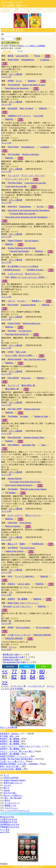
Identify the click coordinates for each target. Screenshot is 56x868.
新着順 (20, 51)
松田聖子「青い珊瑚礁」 (11, 739)
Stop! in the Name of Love (34, 85)
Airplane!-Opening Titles (34, 438)
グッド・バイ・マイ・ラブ (33, 176)
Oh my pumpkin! (23, 628)
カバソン (39, 9)
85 (42, 677)
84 (32, 677)
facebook (10, 666)
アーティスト (28, 10)
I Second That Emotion (19, 251)
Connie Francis (14, 323)
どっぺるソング (11, 3)
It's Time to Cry (25, 331)
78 (24, 671)
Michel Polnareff (14, 359)
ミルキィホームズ (15, 274)
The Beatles (13, 416)
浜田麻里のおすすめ (9, 822)
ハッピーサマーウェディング (17, 811)
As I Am (40, 207)
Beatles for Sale (41, 416)
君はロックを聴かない (13, 795)
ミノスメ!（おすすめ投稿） (13, 689)
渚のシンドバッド (33, 515)
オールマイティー (12, 803)
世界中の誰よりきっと (13, 783)
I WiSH (11, 352)
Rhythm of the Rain (31, 154)
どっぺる (6, 10)
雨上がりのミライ (33, 274)
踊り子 (6, 788)
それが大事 (38, 116)
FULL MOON (13, 378)
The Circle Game (27, 548)
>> (5, 682)
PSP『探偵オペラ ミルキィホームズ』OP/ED (25, 277)
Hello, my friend (26, 108)
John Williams (14, 445)
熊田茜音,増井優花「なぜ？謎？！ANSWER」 (20, 764)
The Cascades (14, 154)
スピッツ (11, 301)
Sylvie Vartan (13, 60)
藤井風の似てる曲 (10, 654)
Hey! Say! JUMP (15, 409)
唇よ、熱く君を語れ (13, 798)
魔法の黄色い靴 (28, 385)
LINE (44, 666)
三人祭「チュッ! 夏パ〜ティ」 (13, 761)
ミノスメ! (50, 9)
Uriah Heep (13, 523)
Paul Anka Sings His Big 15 (17, 334)
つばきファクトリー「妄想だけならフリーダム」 (21, 746)
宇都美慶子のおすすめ (10, 827)
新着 (17, 10)
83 (23, 677)
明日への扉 (21, 352)
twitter (27, 666)
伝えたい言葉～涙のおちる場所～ (20, 355)
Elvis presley (13, 305)
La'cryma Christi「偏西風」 (12, 769)
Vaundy (7, 790)
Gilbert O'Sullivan (15, 241)
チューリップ (13, 385)
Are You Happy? (32, 241)
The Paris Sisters (15, 183)
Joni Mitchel (13, 548)
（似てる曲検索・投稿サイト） (14, 6)
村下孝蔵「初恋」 (8, 736)
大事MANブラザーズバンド (19, 116)
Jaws (43, 445)
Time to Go (26, 378)
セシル (19, 81)
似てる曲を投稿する (10, 42)
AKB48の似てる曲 (11, 660)
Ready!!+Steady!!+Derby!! (14, 780)
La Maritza (45, 60)
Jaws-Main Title (28, 445)
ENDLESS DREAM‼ (42, 635)
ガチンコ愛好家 (16, 74)
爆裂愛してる (10, 805)
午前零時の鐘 (37, 544)
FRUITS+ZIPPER (11, 778)
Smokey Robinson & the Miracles (22, 248)
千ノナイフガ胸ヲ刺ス (25, 576)
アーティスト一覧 (18, 686)
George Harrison (15, 479)
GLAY (10, 576)
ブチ (11, 592)
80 (42, 671)
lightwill (25, 867)
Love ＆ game (24, 584)
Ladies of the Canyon (14, 551)
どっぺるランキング (36, 686)
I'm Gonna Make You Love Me (22, 214)
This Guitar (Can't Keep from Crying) (25, 482)
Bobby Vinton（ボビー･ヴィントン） (23, 603)
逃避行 (22, 544)
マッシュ (13, 647)
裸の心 (7, 800)
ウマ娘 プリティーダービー (19, 635)
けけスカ (7, 785)
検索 (19, 39)
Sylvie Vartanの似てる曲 (13, 657)
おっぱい (22, 301)
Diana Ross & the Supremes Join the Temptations (26, 217)
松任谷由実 (12, 108)
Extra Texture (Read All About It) (19, 485)
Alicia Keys (12, 206)
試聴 (48, 56)
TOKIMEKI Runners (12, 270)
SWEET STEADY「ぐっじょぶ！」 (15, 756)
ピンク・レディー (15, 515)
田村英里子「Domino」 (10, 734)
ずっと (6, 775)
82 (14, 677)
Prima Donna (25, 523)
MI (10, 621)
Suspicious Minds (28, 305)
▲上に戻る (5, 832)
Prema (37, 56)
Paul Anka (12, 331)
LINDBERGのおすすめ (10, 824)
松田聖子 (11, 599)
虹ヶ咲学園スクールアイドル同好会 (23, 266)
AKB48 (11, 81)
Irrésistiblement (28, 60)
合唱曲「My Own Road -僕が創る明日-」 (17, 759)
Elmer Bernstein (14, 437)
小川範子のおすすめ (9, 819)
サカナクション (11, 808)
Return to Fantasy (13, 526)
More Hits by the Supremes (17, 88)
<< (5, 671)
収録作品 (32, 81)
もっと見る (5, 829)
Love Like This (22, 56)
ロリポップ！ (38, 867)
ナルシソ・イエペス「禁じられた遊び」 (17, 751)
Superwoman (25, 207)
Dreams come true (32, 409)
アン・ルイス (13, 176)
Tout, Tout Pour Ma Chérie (35, 359)
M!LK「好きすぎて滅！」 (11, 766)
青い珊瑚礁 (22, 599)
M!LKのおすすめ (7, 817)
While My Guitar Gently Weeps (33, 489)
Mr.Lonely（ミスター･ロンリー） (18, 606)
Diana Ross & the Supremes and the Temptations (29, 210)
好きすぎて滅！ (10, 793)
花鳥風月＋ (36, 301)
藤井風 (11, 56)
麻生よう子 (12, 544)
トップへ (5, 686)
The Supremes (14, 85)
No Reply (24, 416)
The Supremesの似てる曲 (14, 662)
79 (33, 671)
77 (14, 671)
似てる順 (7, 51)
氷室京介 (11, 584)
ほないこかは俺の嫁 (9, 727)
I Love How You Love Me (35, 183)
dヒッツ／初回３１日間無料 (33, 46)
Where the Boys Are (31, 323)
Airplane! (9, 441)
